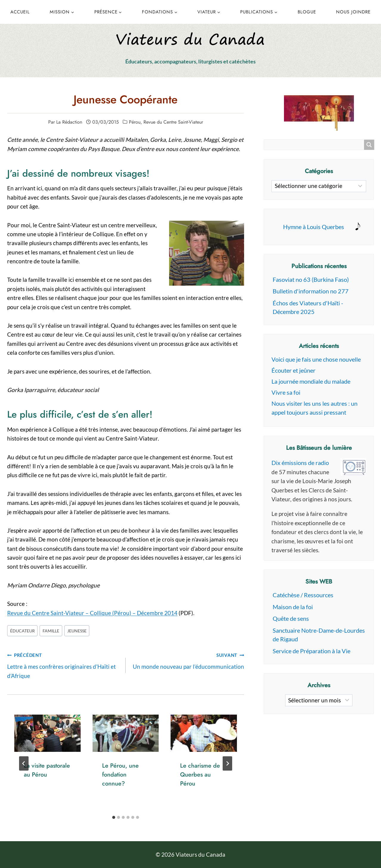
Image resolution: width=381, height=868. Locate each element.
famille (51, 631)
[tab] (114, 817)
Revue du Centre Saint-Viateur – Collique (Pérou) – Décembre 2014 (92, 613)
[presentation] (47, 733)
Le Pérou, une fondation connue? (120, 775)
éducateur (22, 631)
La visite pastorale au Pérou (47, 770)
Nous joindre (353, 12)
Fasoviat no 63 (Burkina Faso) (311, 279)
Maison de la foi (293, 607)
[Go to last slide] (24, 763)
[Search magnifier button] (369, 145)
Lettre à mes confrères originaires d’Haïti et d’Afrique (64, 665)
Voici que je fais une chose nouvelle (316, 359)
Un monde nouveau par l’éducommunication (188, 660)
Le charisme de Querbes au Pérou (200, 775)
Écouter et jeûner (293, 370)
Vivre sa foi (286, 392)
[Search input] (316, 145)
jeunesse (77, 631)
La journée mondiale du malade (311, 381)
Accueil (20, 12)
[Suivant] (227, 763)
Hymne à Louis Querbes (314, 227)
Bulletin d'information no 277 (311, 291)
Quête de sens (291, 618)
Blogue (307, 12)
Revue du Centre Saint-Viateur (173, 122)
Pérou (135, 122)
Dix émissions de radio (300, 463)
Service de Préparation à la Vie (311, 651)
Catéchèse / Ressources (303, 595)
